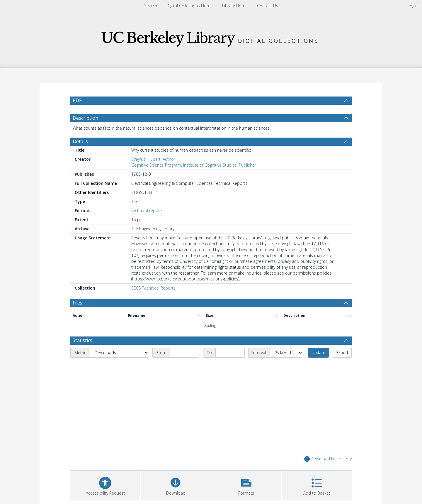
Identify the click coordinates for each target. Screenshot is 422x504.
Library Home (235, 6)
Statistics (82, 340)
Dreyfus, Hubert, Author (153, 159)
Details (80, 141)
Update (318, 352)
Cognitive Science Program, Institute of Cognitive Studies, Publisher (194, 165)
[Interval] (286, 353)
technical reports (147, 210)
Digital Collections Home (190, 6)
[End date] (230, 353)
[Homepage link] (211, 37)
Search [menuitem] (151, 6)
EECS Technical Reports (153, 288)
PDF (77, 100)
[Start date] (185, 353)
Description (85, 118)
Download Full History (328, 459)
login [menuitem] (413, 6)
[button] (246, 485)
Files (78, 303)
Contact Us (268, 6)
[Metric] (119, 353)
